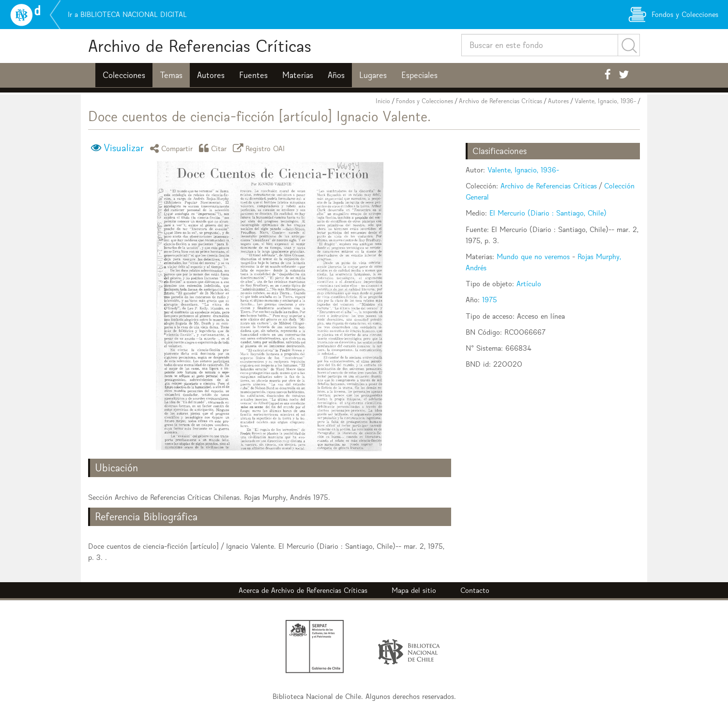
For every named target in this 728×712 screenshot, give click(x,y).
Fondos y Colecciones (425, 101)
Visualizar (124, 148)
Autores (211, 75)
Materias (298, 75)
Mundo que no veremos (533, 256)
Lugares (373, 75)
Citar (214, 148)
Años (336, 75)
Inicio (383, 101)
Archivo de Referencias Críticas (200, 46)
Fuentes (253, 75)
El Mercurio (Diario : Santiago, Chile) (548, 213)
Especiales (419, 75)
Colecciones (124, 75)
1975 (490, 300)
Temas (171, 75)
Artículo (529, 284)
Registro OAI (260, 148)
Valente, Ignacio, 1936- (605, 101)
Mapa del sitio (414, 590)
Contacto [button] (475, 590)
